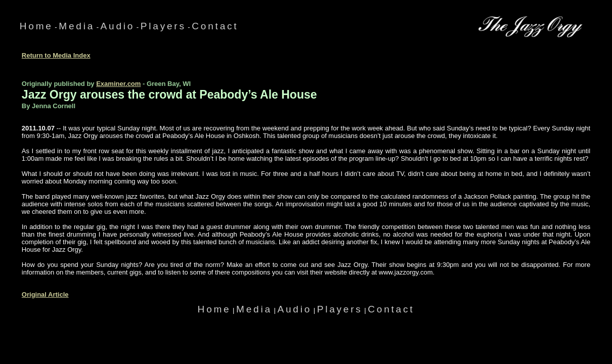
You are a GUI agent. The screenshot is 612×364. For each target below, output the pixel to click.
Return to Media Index (56, 55)
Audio (118, 26)
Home (36, 26)
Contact (215, 26)
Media (77, 26)
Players (163, 26)
